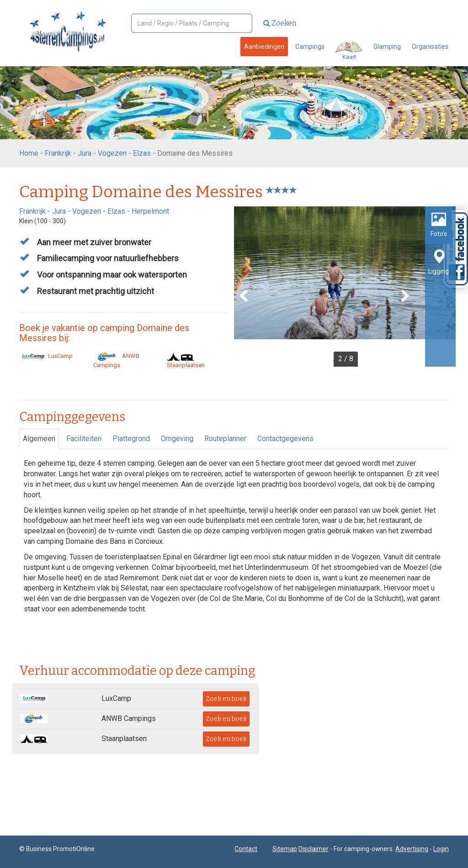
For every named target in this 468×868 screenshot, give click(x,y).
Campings (310, 47)
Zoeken (280, 23)
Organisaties (430, 47)
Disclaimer (314, 849)
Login (441, 849)
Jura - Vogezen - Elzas (114, 153)
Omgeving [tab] (177, 439)
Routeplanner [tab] (225, 439)
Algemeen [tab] (39, 439)
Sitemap (285, 849)
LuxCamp (46, 356)
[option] (345, 287)
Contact (246, 849)
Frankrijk (58, 153)
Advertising (412, 849)
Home (29, 153)
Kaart (349, 51)
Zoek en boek (226, 699)
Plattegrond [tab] (131, 439)
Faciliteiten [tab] (84, 439)
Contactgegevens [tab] (285, 439)
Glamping (387, 47)
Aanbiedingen (264, 47)
